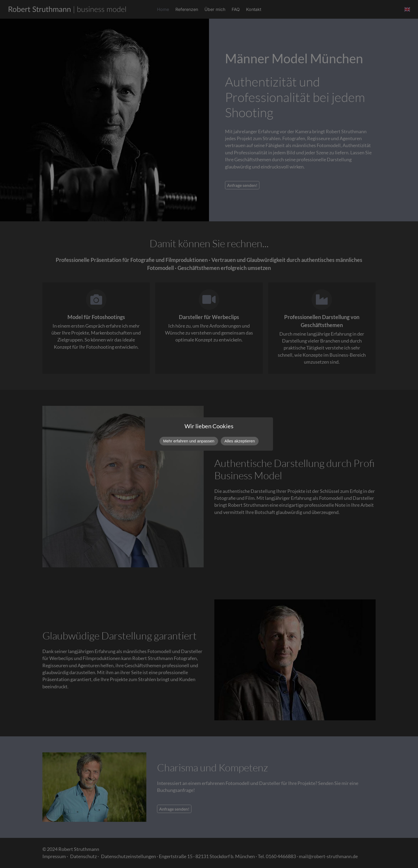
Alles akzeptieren (240, 441)
